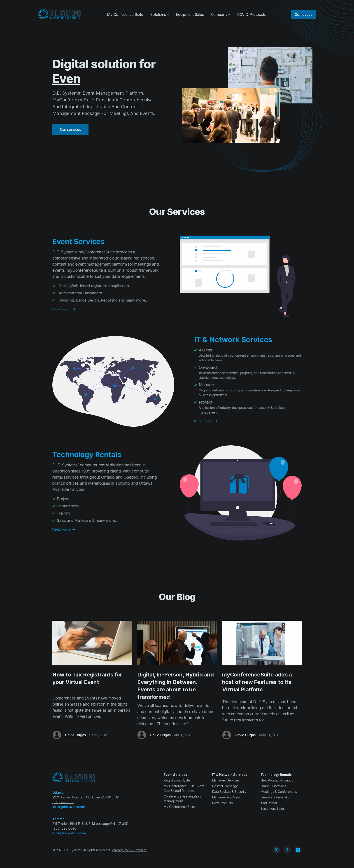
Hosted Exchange (225, 786)
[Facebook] (287, 850)
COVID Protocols (252, 14)
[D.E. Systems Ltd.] (60, 14)
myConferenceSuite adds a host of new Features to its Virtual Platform (257, 682)
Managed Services (226, 780)
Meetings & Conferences (279, 792)
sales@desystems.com (69, 807)
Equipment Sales (190, 14)
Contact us (303, 14)
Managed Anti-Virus (226, 797)
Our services (70, 122)
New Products (222, 803)
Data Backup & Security (229, 792)
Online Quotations (273, 786)
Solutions (159, 14)
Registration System (178, 780)
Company (221, 14)
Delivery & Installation (276, 797)
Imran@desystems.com (69, 833)
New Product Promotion (278, 780)
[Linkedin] (298, 850)
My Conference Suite (125, 14)
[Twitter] (276, 850)
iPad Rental (269, 803)
